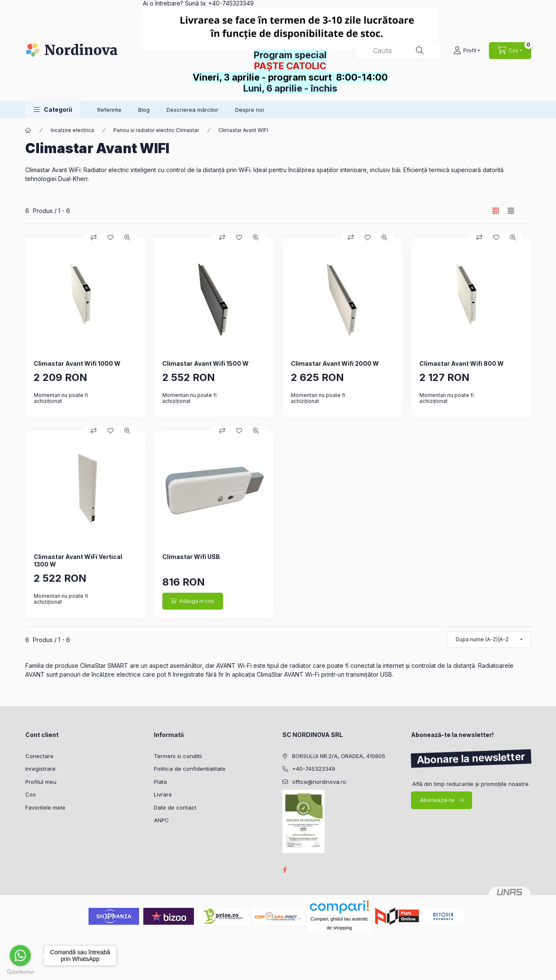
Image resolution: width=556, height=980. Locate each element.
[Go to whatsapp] (20, 956)
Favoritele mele (45, 807)
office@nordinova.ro (319, 782)
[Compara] (94, 238)
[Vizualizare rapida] (127, 238)
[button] (53, 109)
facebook (285, 870)
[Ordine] (489, 640)
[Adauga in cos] (193, 601)
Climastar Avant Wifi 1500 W (205, 363)
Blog (144, 110)
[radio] (511, 211)
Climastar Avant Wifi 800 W (462, 363)
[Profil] (467, 51)
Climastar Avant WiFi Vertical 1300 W (78, 560)
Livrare (163, 794)
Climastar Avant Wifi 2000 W (335, 363)
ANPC (161, 820)
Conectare (39, 756)
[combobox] (398, 51)
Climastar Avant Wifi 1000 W (77, 363)
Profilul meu (41, 782)
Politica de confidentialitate (190, 769)
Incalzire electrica (72, 130)
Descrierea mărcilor (192, 110)
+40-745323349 (314, 769)
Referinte (109, 110)
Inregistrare (40, 769)
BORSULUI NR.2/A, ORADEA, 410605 (339, 756)
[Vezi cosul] (510, 51)
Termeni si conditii (178, 756)
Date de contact (175, 807)
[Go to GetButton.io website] (20, 972)
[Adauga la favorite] (110, 238)
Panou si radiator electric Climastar (156, 130)
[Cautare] (420, 51)
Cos (31, 794)
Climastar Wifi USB (191, 557)
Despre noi (250, 110)
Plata (160, 782)
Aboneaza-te (437, 800)
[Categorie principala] (28, 130)
